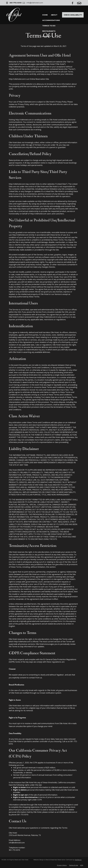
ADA (82, 865)
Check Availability (73, 15)
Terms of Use (73, 865)
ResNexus (78, 860)
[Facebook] (74, 3)
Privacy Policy (62, 865)
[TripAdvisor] (80, 3)
